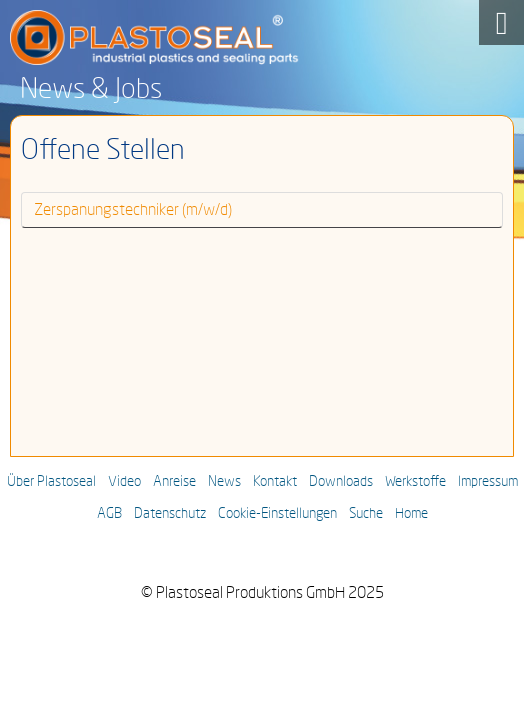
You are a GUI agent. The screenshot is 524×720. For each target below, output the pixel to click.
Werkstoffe (415, 482)
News (224, 482)
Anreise (174, 482)
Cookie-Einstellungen (277, 514)
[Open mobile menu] (501, 22)
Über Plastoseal (51, 482)
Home (411, 514)
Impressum (488, 482)
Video (124, 482)
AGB (109, 514)
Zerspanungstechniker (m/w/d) (133, 210)
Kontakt (275, 482)
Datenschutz (170, 514)
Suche (366, 514)
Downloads (341, 482)
